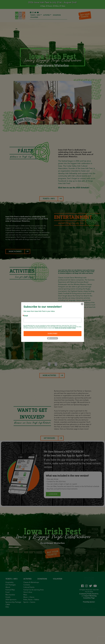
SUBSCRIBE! (52, 333)
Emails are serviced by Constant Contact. (65, 328)
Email (26, 316)
